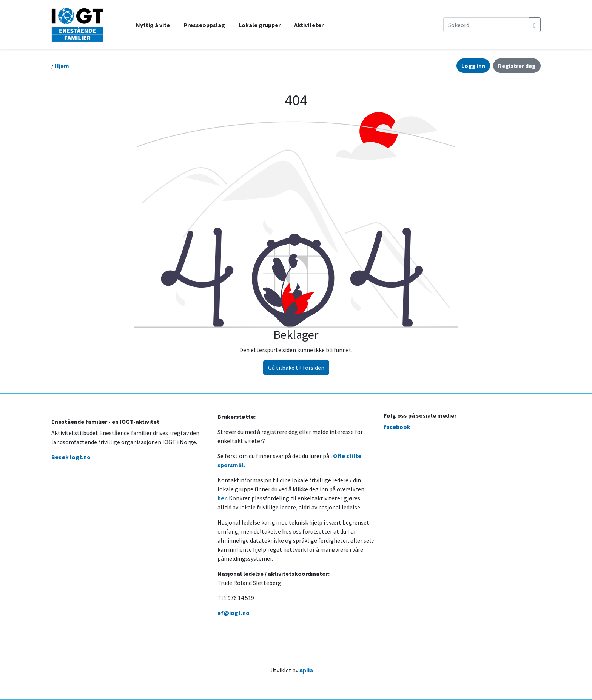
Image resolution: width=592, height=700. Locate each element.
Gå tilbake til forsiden (296, 368)
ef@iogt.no (234, 613)
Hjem (62, 66)
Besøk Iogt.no (71, 457)
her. (223, 498)
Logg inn (473, 66)
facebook (397, 427)
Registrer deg (517, 66)
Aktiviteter (309, 25)
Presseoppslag (204, 25)
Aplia (306, 670)
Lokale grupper (260, 25)
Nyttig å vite (153, 25)
